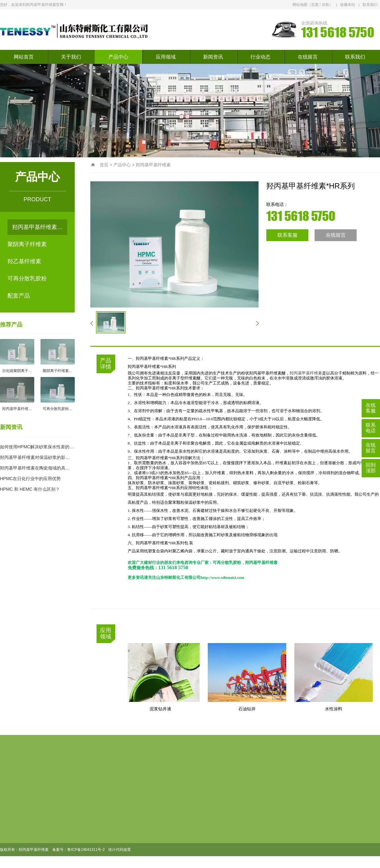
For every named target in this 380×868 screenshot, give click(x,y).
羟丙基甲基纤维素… (37, 227)
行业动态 (260, 57)
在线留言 (308, 57)
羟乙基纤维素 (24, 261)
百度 (315, 5)
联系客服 (287, 235)
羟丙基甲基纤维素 (153, 165)
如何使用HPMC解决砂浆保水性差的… (37, 447)
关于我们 (71, 57)
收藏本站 (348, 5)
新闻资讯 (213, 57)
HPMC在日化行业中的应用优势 (30, 479)
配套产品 (19, 296)
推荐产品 (11, 325)
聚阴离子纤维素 (27, 244)
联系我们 (370, 5)
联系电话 (371, 428)
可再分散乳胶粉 (27, 279)
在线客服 (371, 408)
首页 (104, 165)
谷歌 (325, 5)
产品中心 (118, 57)
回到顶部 (371, 468)
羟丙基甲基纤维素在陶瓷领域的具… (35, 468)
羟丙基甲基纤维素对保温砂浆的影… (35, 457)
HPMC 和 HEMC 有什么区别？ (30, 489)
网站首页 (24, 57)
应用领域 (166, 57)
